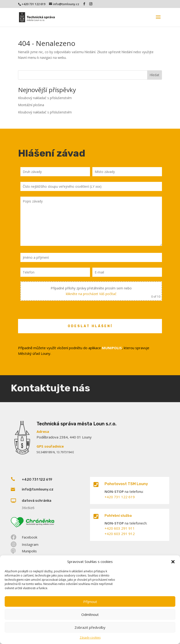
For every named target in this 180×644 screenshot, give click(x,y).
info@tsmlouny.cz (38, 489)
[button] (173, 562)
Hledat (154, 75)
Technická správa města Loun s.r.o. (77, 424)
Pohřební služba (118, 516)
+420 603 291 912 (120, 534)
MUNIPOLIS (112, 348)
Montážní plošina (31, 105)
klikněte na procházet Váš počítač (91, 294)
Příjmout (90, 602)
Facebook (30, 537)
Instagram (30, 544)
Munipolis (29, 551)
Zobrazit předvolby (90, 627)
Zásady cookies (90, 638)
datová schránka (37, 501)
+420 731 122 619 (33, 4)
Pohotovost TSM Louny (126, 484)
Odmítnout (90, 614)
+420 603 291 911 (120, 528)
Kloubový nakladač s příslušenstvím (45, 98)
